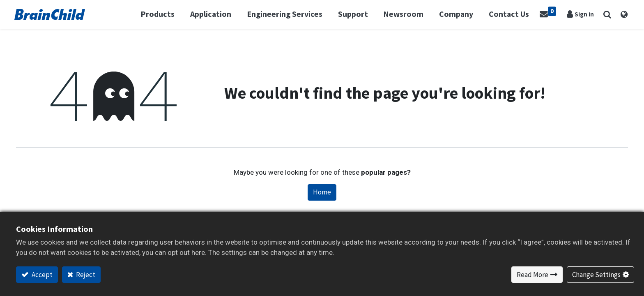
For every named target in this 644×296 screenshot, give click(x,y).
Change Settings (596, 275)
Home (322, 192)
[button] (606, 14)
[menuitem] (513, 14)
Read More (532, 275)
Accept (41, 275)
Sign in (584, 14)
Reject (85, 275)
